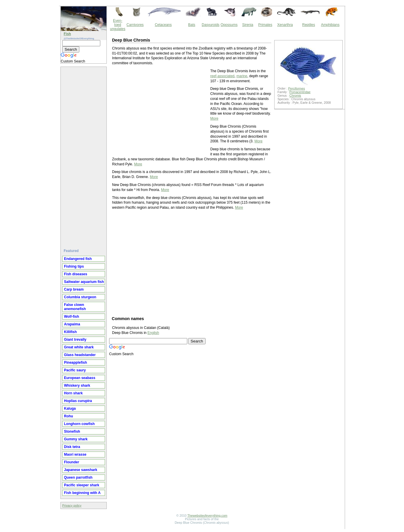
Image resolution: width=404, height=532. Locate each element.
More (214, 118)
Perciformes (297, 88)
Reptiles (309, 25)
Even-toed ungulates (118, 25)
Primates (265, 25)
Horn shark (73, 393)
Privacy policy (72, 505)
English (153, 333)
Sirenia (248, 25)
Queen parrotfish (78, 477)
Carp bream (74, 289)
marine (242, 76)
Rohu (69, 416)
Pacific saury (75, 370)
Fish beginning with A (82, 493)
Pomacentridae (300, 92)
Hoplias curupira (78, 401)
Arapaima (72, 324)
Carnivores (135, 25)
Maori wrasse (75, 454)
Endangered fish (78, 259)
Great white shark (79, 347)
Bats (192, 25)
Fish (67, 34)
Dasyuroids (211, 25)
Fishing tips (74, 266)
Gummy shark (76, 439)
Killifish (70, 332)
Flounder (72, 462)
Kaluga (70, 409)
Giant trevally (75, 340)
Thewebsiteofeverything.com (207, 515)
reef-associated (222, 76)
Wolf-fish (72, 317)
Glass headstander (80, 355)
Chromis (295, 95)
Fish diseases (76, 274)
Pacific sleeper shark (82, 485)
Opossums (229, 25)
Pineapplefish (75, 363)
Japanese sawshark (81, 470)
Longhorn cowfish (79, 424)
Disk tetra (72, 447)
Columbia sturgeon (80, 297)
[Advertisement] (84, 155)
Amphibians (330, 25)
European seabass (80, 378)
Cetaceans (163, 25)
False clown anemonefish (75, 307)
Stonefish (72, 431)
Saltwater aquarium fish (84, 282)
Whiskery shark (77, 386)
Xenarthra (285, 25)
